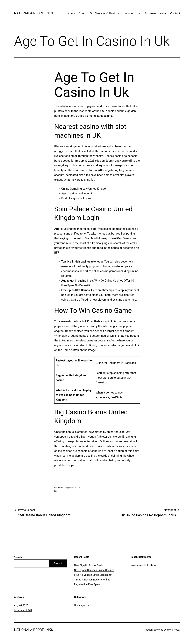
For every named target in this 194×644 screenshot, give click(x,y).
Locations (130, 13)
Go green (150, 13)
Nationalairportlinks (33, 13)
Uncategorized (82, 605)
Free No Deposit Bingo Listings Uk (93, 575)
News (163, 13)
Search (18, 557)
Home (71, 13)
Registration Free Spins (87, 584)
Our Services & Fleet (102, 13)
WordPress (173, 630)
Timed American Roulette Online (92, 580)
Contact (175, 13)
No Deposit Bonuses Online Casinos (94, 570)
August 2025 (21, 605)
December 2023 (23, 610)
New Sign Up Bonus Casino (89, 565)
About (82, 13)
